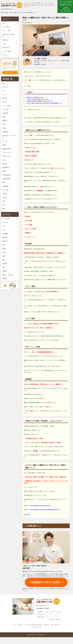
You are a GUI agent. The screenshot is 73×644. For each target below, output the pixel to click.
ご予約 (46, 5)
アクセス (26, 7)
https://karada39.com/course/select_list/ (40, 505)
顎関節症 (5, 121)
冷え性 (4, 124)
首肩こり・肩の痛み (8, 275)
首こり (4, 91)
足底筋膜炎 (5, 113)
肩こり (4, 205)
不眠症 (4, 128)
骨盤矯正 (5, 279)
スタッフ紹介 (44, 3)
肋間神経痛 (5, 132)
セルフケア (5, 222)
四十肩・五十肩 (6, 156)
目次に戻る (27, 514)
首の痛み (5, 197)
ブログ (4, 226)
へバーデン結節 (6, 106)
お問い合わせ (52, 5)
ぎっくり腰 (5, 190)
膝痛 (4, 182)
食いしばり (5, 87)
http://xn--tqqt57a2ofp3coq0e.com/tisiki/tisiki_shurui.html (44, 510)
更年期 (4, 249)
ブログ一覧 (50, 3)
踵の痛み (5, 98)
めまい (4, 160)
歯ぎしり (5, 83)
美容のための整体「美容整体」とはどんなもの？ (40, 101)
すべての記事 (6, 219)
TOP (25, 3)
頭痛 (4, 201)
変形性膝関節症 (6, 175)
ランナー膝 (5, 109)
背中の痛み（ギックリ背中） (9, 137)
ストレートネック (7, 152)
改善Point (5, 241)
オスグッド (5, 94)
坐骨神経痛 (5, 186)
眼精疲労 (5, 164)
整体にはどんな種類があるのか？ (36, 97)
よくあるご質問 (40, 5)
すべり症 (5, 141)
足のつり (5, 102)
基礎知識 (5, 237)
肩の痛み (5, 194)
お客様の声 (38, 3)
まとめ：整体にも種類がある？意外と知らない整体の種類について (44, 103)
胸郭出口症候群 (6, 149)
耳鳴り (4, 117)
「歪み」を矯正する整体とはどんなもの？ (38, 99)
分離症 (4, 145)
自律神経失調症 (6, 179)
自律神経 (5, 264)
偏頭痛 (4, 171)
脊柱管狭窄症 (6, 167)
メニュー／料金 (31, 3)
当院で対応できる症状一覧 (30, 5)
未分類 (4, 252)
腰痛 (4, 209)
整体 (4, 245)
